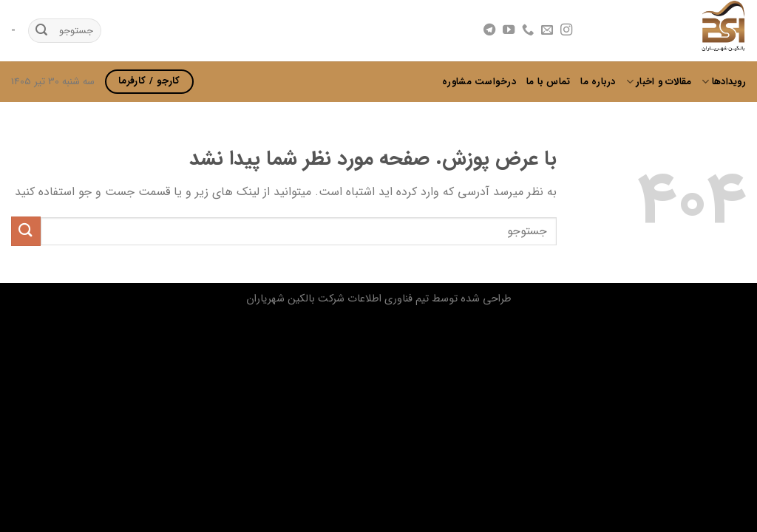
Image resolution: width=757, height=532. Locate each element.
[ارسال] (41, 31)
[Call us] (528, 30)
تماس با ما (549, 82)
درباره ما (598, 82)
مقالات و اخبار (659, 82)
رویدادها (724, 82)
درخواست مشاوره (479, 82)
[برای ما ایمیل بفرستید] (547, 30)
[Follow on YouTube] (509, 30)
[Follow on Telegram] (489, 30)
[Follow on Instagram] (566, 30)
